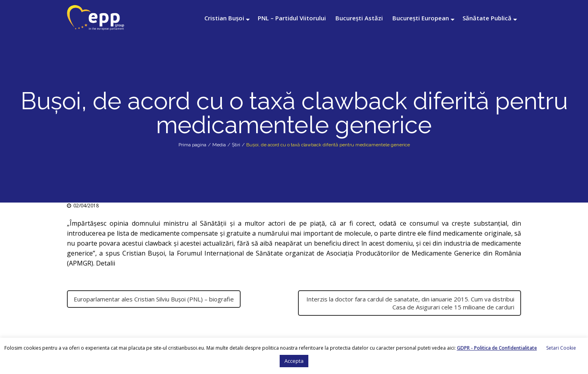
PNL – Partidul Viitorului (292, 18)
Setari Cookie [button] (561, 348)
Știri (236, 145)
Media (219, 145)
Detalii (106, 263)
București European (421, 18)
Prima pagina (192, 145)
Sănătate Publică (487, 18)
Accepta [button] (294, 361)
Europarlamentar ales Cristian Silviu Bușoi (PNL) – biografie (154, 299)
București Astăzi (359, 18)
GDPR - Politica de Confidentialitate (497, 348)
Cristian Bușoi (224, 18)
